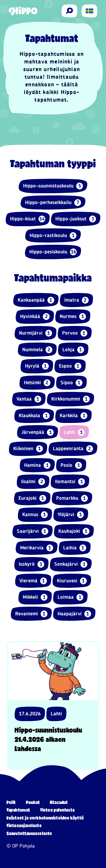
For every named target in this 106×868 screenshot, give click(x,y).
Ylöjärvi (71, 515)
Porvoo (75, 333)
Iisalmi (33, 482)
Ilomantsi (70, 482)
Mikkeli (35, 597)
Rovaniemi (31, 614)
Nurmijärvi (36, 333)
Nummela (37, 350)
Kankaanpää (36, 300)
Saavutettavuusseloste (29, 833)
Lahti (74, 432)
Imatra (76, 300)
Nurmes (73, 317)
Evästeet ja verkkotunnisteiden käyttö (45, 818)
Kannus (35, 515)
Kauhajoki (74, 531)
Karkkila (73, 416)
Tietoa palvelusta (57, 810)
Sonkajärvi (71, 564)
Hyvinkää (35, 317)
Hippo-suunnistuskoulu (53, 186)
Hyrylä (37, 366)
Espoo (70, 366)
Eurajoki (32, 498)
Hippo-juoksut (76, 219)
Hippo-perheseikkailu (53, 203)
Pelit (11, 802)
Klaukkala (34, 416)
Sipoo (71, 383)
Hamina (37, 465)
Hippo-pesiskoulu (53, 252)
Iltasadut (59, 802)
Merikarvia (37, 548)
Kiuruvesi (72, 581)
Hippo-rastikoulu (53, 236)
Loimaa (70, 597)
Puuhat (33, 802)
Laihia (75, 548)
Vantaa (29, 399)
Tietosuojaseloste (24, 825)
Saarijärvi (33, 531)
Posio (71, 465)
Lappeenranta (73, 449)
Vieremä (33, 581)
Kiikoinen (28, 449)
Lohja (73, 350)
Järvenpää (38, 432)
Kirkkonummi (70, 399)
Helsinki (37, 383)
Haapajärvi (74, 614)
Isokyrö (31, 564)
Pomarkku (72, 498)
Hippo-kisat (28, 219)
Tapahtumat (18, 810)
